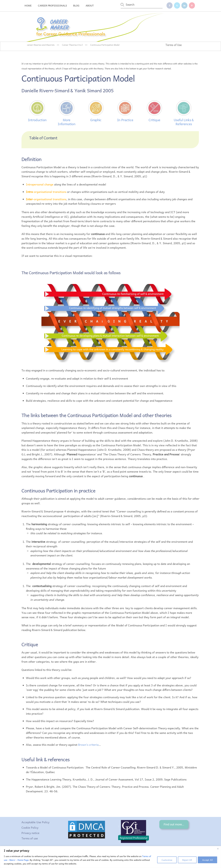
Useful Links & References (184, 122)
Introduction (37, 120)
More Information (67, 122)
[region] (110, 857)
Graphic (96, 120)
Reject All (187, 860)
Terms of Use (174, 45)
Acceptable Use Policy (35, 822)
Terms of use (30, 838)
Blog (76, 5)
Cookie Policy (30, 827)
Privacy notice (30, 833)
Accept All (207, 860)
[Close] (218, 849)
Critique (154, 120)
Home (28, 5)
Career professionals (52, 5)
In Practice (125, 120)
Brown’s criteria (88, 745)
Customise (167, 860)
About (90, 5)
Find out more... (174, 824)
